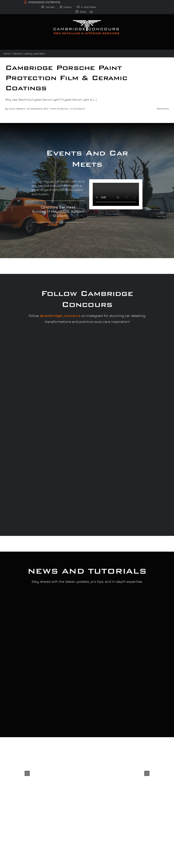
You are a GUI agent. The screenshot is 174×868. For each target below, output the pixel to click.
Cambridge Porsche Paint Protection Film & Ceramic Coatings (66, 78)
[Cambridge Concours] (86, 21)
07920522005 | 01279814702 (42, 2)
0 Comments (78, 109)
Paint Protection (59, 109)
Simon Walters (17, 109)
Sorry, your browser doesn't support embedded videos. (116, 194)
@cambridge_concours (60, 316)
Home (7, 53)
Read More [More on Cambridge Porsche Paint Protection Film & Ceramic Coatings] (163, 109)
